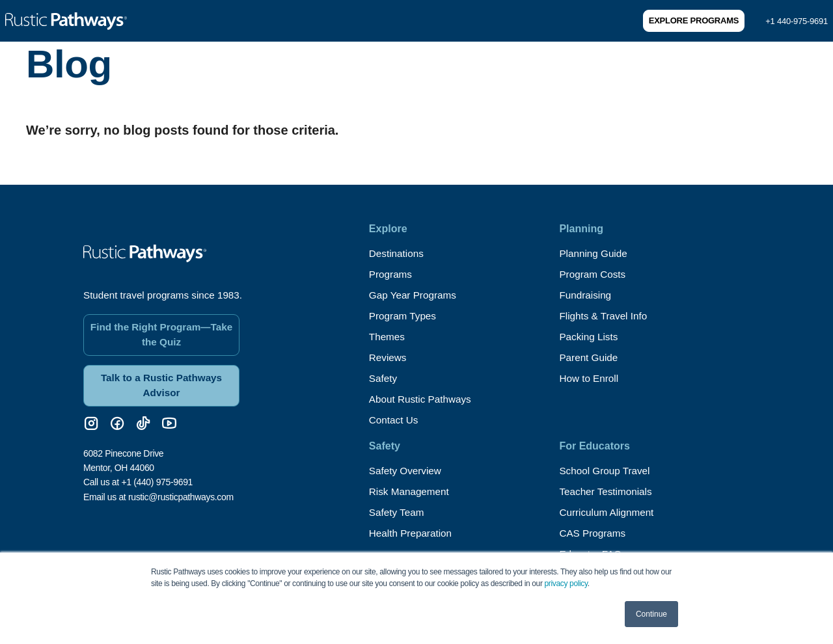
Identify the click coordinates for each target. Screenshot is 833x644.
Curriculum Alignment (608, 512)
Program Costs (594, 274)
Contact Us (395, 420)
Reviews (389, 357)
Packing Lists (590, 337)
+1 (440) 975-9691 (157, 477)
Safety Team (398, 512)
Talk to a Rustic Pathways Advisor (161, 380)
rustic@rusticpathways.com (181, 492)
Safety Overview (407, 471)
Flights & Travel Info (605, 316)
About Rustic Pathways (423, 399)
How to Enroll (590, 378)
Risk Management (411, 491)
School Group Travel (607, 471)
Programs (391, 274)
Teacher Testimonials (608, 491)
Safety (384, 378)
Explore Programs (694, 20)
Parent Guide (590, 357)
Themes (388, 337)
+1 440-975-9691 (797, 21)
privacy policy (566, 584)
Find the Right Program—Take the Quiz (161, 328)
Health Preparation (412, 533)
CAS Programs (594, 533)
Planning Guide (594, 253)
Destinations (398, 253)
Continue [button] (651, 614)
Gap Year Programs (415, 295)
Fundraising (586, 295)
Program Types (404, 316)
